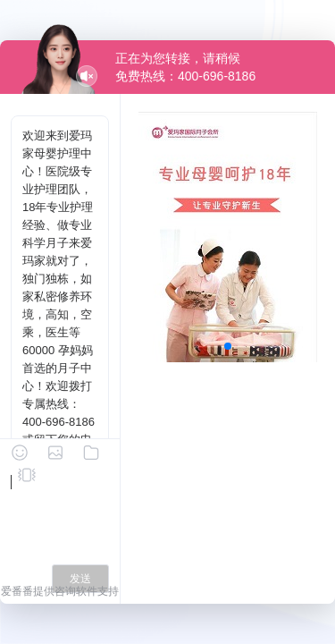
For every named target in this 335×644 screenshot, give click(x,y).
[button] (228, 346)
